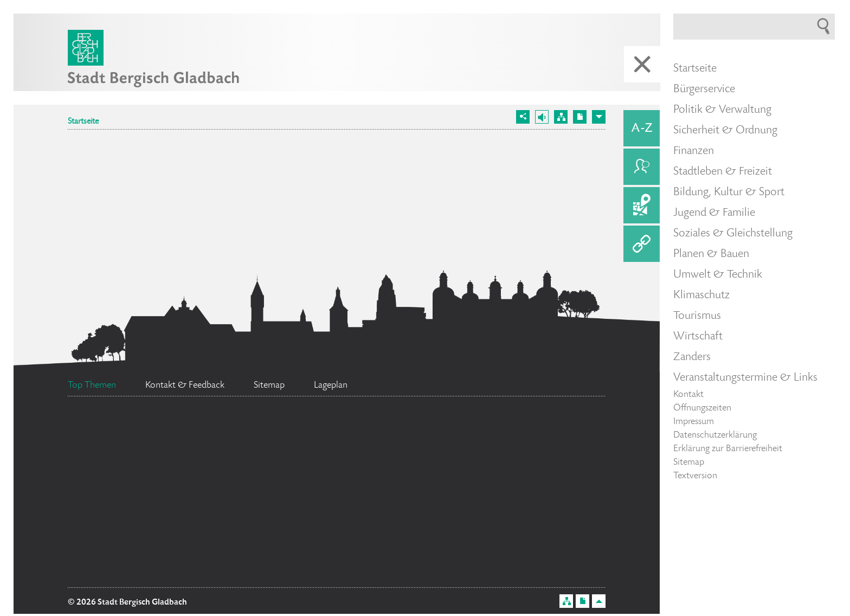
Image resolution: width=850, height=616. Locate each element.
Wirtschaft (698, 337)
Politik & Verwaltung (722, 110)
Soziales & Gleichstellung (733, 234)
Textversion (695, 476)
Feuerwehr (127, 480)
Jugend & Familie (714, 213)
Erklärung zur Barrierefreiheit (728, 449)
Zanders (692, 357)
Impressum (694, 422)
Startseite (83, 122)
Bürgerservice (704, 89)
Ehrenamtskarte (430, 470)
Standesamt (486, 441)
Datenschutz (484, 527)
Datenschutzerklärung (715, 435)
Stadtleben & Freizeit (723, 172)
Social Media (140, 519)
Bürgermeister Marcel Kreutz (301, 444)
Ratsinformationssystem (279, 477)
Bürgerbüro (129, 440)
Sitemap (689, 463)
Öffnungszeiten (702, 408)
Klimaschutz (701, 296)
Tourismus (697, 316)
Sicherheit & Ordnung (725, 131)
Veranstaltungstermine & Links (745, 378)
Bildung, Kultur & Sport (729, 193)
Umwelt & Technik (718, 275)
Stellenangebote (317, 507)
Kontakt (688, 395)
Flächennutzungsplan (151, 570)
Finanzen (694, 151)
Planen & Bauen (711, 254)
